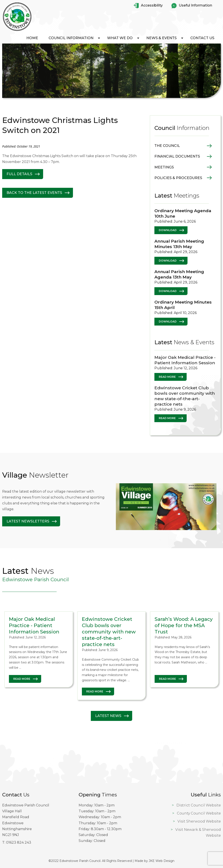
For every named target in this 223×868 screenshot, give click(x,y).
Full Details (19, 174)
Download (168, 230)
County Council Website (199, 813)
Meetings (164, 167)
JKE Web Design (162, 861)
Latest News (108, 716)
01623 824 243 (19, 842)
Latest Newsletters (28, 521)
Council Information (71, 38)
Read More (167, 377)
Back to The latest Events (34, 193)
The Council (167, 146)
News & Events (161, 38)
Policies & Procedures (178, 178)
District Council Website (199, 805)
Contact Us (202, 38)
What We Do (120, 38)
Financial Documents (177, 156)
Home (32, 38)
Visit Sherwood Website (199, 821)
